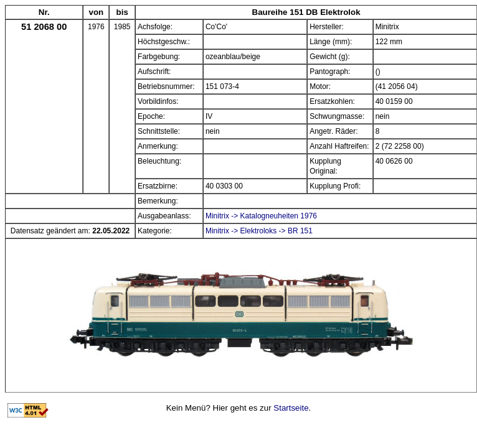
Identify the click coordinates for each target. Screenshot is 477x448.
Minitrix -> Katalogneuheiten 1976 (261, 216)
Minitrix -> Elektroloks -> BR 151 (259, 231)
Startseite (291, 408)
